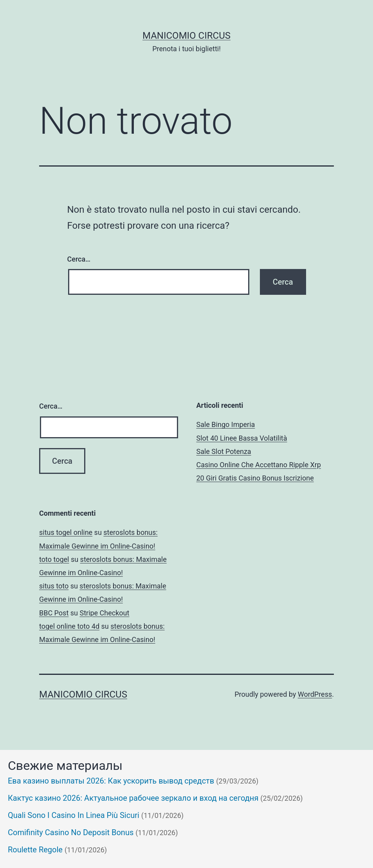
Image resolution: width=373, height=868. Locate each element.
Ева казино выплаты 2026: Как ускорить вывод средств (111, 781)
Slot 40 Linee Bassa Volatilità (242, 438)
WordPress (315, 694)
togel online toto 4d (69, 626)
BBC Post (54, 613)
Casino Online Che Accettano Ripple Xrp (259, 465)
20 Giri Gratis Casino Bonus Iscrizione (255, 478)
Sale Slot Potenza (224, 451)
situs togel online (66, 532)
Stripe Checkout (104, 613)
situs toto (54, 586)
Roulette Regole (35, 850)
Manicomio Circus (186, 36)
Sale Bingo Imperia (226, 424)
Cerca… (79, 259)
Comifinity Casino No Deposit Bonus (71, 832)
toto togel (54, 559)
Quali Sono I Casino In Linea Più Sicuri (74, 815)
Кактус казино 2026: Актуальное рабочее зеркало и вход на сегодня (133, 798)
